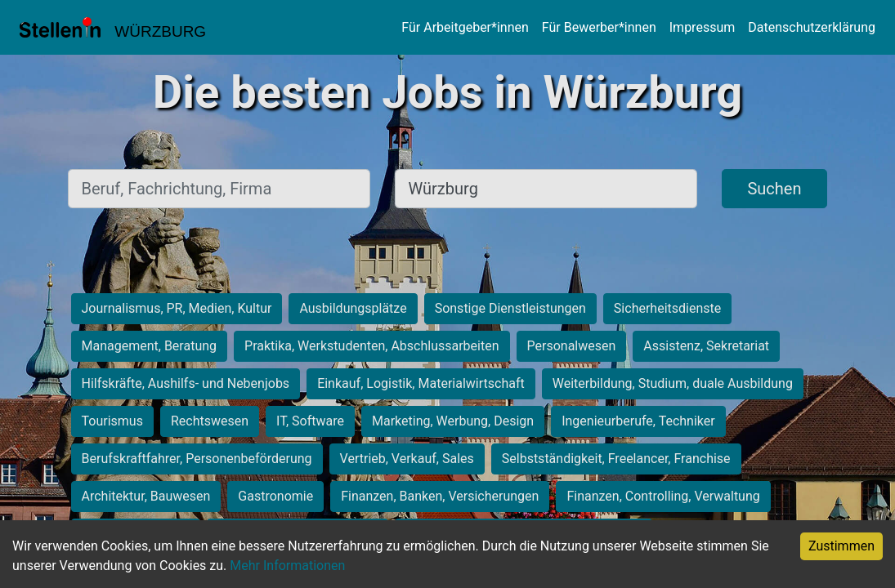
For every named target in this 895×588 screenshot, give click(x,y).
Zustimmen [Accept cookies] (841, 546)
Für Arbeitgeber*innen (465, 27)
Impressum (703, 27)
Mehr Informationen (287, 566)
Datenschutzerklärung (812, 27)
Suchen (774, 189)
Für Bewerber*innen (599, 27)
